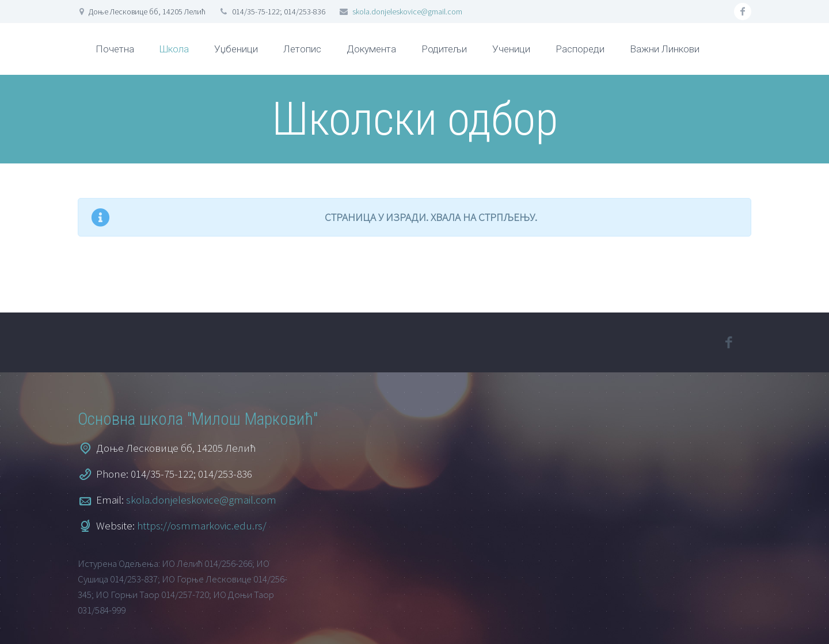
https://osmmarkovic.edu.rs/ (202, 525)
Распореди (580, 49)
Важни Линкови (665, 49)
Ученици (511, 49)
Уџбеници (236, 49)
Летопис (302, 49)
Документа (371, 49)
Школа (174, 49)
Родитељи (444, 49)
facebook (743, 12)
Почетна (115, 49)
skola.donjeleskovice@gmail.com (407, 12)
